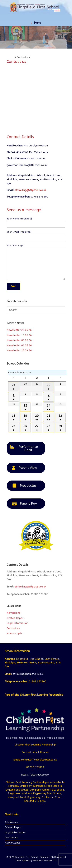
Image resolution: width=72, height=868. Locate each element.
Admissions (14, 613)
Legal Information (17, 623)
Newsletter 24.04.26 (19, 350)
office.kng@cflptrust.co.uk (30, 190)
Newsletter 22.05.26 (19, 330)
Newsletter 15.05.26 (19, 335)
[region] (36, 37)
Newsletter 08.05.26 (19, 340)
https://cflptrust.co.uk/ (35, 775)
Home (10, 57)
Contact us (13, 628)
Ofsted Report (16, 618)
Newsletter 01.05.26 (19, 345)
